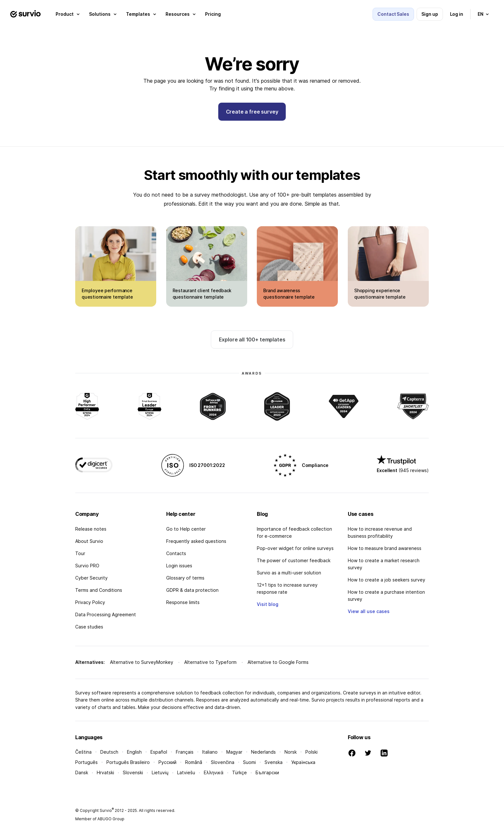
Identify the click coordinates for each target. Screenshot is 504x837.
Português (86, 762)
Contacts (176, 553)
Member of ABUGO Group (100, 819)
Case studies (89, 627)
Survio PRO (87, 566)
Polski (311, 752)
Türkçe (239, 772)
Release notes (91, 529)
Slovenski (133, 772)
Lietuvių (160, 772)
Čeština (83, 752)
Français (185, 752)
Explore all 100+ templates (252, 339)
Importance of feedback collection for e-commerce (294, 532)
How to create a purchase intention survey (386, 595)
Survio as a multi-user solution (289, 573)
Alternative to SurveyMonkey (142, 662)
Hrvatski (105, 772)
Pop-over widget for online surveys (295, 548)
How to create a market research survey (384, 564)
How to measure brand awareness (385, 548)
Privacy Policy (90, 602)
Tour (80, 553)
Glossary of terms (185, 578)
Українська (303, 762)
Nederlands (263, 752)
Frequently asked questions (196, 541)
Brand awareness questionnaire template (289, 294)
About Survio (89, 541)
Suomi (249, 762)
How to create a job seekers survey (387, 580)
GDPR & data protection (192, 590)
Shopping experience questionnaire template (380, 294)
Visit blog (268, 604)
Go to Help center (186, 529)
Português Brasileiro (128, 762)
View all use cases (369, 611)
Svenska (274, 762)
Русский (167, 762)
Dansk (82, 772)
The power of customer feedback (294, 560)
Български (267, 772)
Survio (107, 810)
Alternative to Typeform (210, 662)
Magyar (234, 752)
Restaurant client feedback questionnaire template (202, 294)
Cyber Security (91, 578)
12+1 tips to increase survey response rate (287, 588)
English (134, 752)
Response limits (183, 602)
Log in (457, 14)
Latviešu (186, 772)
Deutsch (109, 752)
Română (194, 762)
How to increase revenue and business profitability (380, 532)
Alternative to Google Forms (278, 662)
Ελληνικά (214, 772)
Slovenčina (223, 762)
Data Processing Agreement (106, 614)
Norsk (291, 752)
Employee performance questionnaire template (107, 294)
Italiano (210, 752)
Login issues (179, 566)
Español (159, 752)
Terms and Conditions (99, 590)
